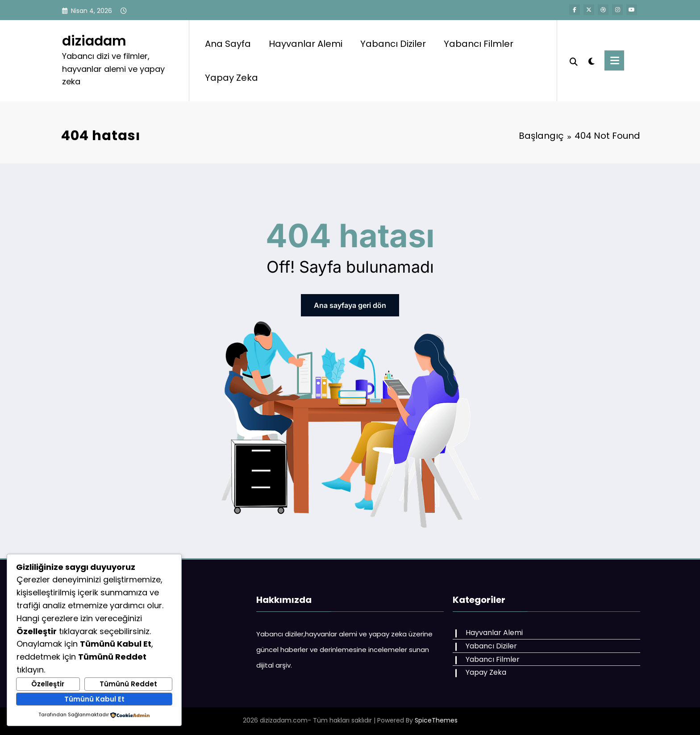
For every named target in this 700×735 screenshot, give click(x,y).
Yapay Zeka (231, 78)
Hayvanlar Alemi (306, 44)
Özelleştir (48, 684)
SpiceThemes (436, 720)
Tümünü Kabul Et (94, 699)
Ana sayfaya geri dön (350, 305)
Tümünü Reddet (128, 684)
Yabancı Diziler (393, 44)
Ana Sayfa (228, 44)
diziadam (94, 41)
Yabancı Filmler (479, 44)
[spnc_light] (591, 60)
